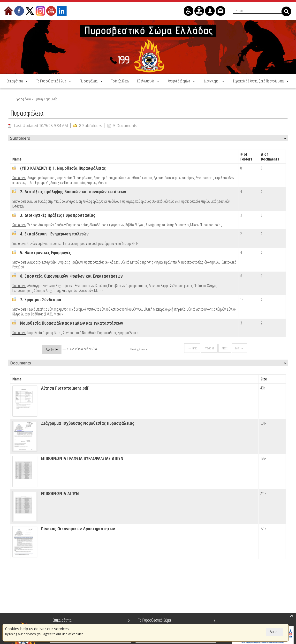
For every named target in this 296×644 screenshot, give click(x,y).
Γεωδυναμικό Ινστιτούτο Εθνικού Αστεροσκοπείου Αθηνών (106, 308)
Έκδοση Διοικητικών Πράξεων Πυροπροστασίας (58, 224)
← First (192, 347)
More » (102, 182)
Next (224, 347)
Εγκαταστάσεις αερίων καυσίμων (174, 177)
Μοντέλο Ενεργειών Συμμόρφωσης (171, 285)
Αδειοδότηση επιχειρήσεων (107, 224)
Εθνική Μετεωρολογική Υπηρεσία (164, 308)
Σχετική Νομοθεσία (46, 98)
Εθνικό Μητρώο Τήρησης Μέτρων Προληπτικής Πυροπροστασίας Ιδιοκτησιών (170, 261)
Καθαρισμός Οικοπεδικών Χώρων (157, 201)
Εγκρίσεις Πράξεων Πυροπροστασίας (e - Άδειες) (89, 261)
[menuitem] (18, 80)
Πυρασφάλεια (22, 98)
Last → (239, 347)
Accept (275, 632)
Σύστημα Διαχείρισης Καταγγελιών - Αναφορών (63, 290)
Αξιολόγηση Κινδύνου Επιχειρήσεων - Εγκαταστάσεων (61, 285)
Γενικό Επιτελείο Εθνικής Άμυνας (47, 308)
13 (242, 299)
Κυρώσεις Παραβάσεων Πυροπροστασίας (121, 285)
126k (263, 458)
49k (263, 387)
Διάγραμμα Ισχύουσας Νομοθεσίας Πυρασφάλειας (60, 177)
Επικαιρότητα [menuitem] (62, 620)
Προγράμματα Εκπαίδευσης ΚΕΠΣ (117, 243)
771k (263, 528)
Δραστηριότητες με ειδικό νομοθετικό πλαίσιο (123, 177)
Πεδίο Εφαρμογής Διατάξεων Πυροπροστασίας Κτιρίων (61, 182)
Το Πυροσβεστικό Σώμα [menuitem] (154, 620)
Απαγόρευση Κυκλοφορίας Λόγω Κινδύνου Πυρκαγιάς (100, 201)
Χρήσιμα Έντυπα (128, 332)
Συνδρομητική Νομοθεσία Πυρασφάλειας (90, 332)
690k (263, 422)
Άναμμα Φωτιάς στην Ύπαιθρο (46, 201)
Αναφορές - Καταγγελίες (42, 261)
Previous (209, 347)
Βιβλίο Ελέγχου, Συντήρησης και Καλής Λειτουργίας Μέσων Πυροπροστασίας (174, 224)
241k (263, 493)
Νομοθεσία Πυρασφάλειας (45, 332)
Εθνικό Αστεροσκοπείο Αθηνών (206, 308)
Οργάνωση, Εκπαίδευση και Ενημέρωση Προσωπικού (61, 243)
